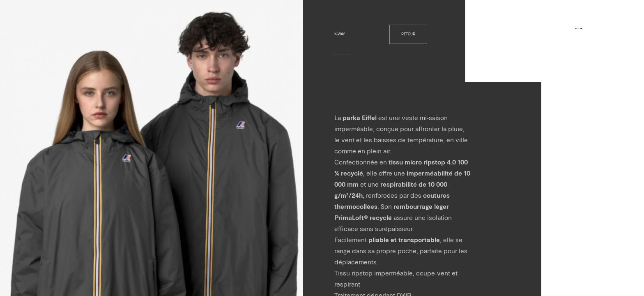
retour (408, 34)
